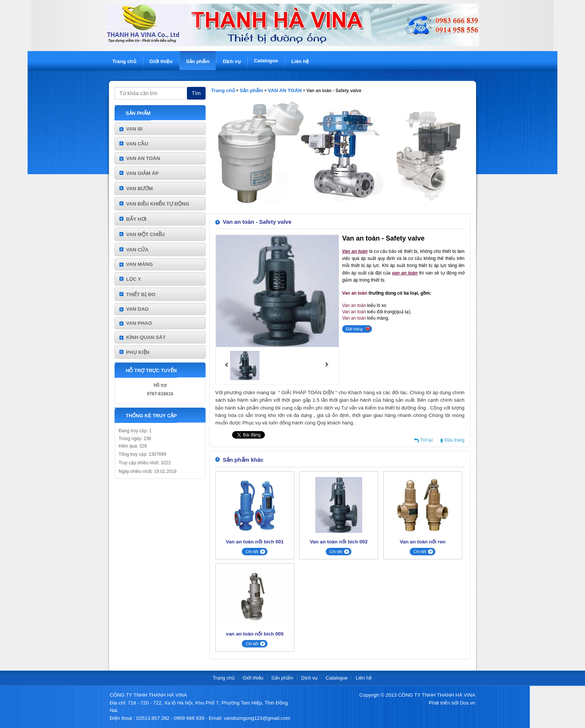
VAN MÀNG (140, 264)
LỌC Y (134, 279)
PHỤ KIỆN (138, 352)
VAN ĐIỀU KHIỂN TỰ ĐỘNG (158, 204)
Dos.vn (468, 703)
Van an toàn (355, 293)
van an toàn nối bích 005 (255, 634)
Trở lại (426, 440)
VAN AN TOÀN (143, 158)
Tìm (196, 93)
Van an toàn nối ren (423, 542)
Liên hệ (300, 61)
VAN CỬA (137, 250)
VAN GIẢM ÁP (142, 173)
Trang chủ (124, 61)
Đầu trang (455, 440)
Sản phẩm (198, 61)
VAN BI (134, 129)
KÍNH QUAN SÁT (146, 337)
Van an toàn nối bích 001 (255, 542)
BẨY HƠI (136, 219)
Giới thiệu (161, 61)
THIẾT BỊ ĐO (141, 294)
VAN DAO (137, 309)
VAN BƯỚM (140, 189)
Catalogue (266, 61)
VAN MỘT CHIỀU (145, 234)
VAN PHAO (139, 323)
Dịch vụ (232, 61)
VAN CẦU (137, 144)
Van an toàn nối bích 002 (339, 542)
